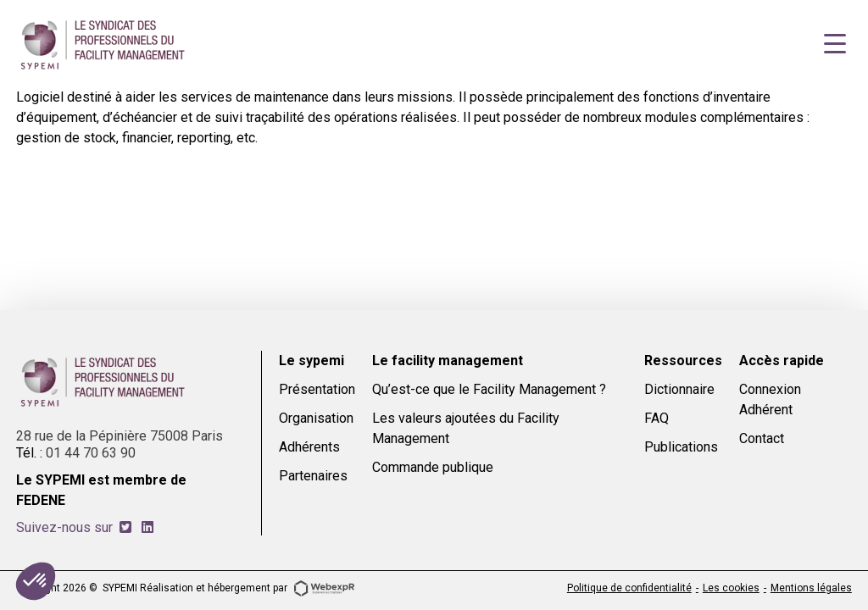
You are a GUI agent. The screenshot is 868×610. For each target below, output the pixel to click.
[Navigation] (835, 44)
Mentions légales (811, 588)
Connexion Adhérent (770, 399)
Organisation (316, 418)
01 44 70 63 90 (91, 453)
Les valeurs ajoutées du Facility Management (466, 428)
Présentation (317, 389)
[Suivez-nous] (125, 527)
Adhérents (309, 447)
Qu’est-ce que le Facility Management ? (489, 389)
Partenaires (313, 476)
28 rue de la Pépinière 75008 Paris (120, 436)
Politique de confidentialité (629, 588)
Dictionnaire (679, 389)
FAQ (657, 418)
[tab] (125, 527)
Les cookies (731, 588)
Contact (762, 438)
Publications (681, 447)
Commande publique (433, 467)
